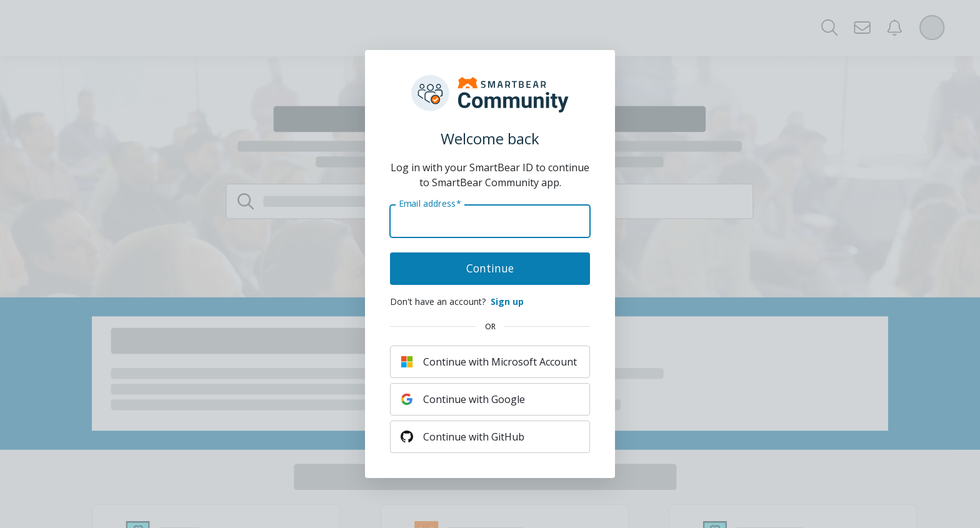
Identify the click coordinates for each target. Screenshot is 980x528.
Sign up (507, 301)
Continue (490, 268)
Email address (430, 204)
